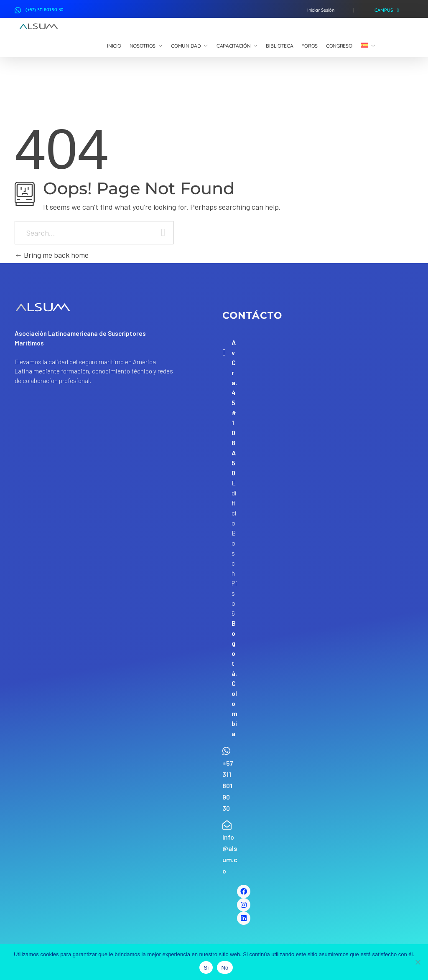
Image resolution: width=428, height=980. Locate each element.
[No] (418, 962)
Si (206, 968)
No (225, 968)
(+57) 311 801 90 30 (45, 10)
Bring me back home (52, 255)
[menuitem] (368, 46)
